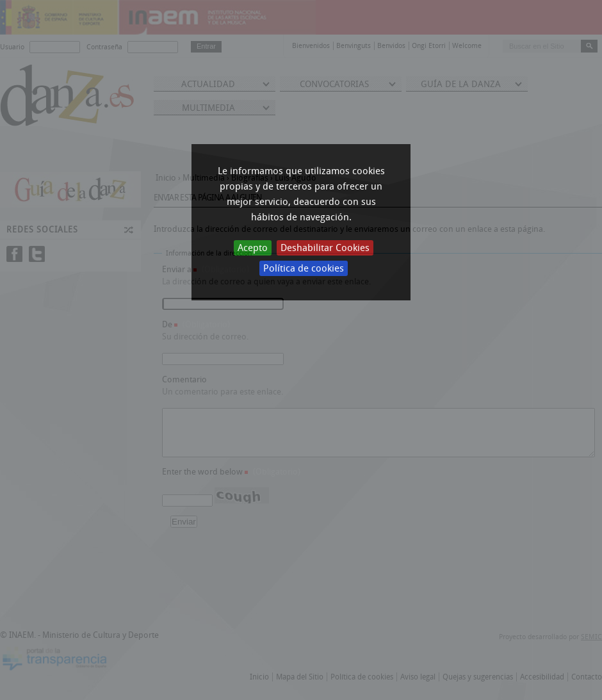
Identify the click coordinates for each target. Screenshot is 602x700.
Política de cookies (304, 268)
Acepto (253, 248)
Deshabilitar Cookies (325, 248)
